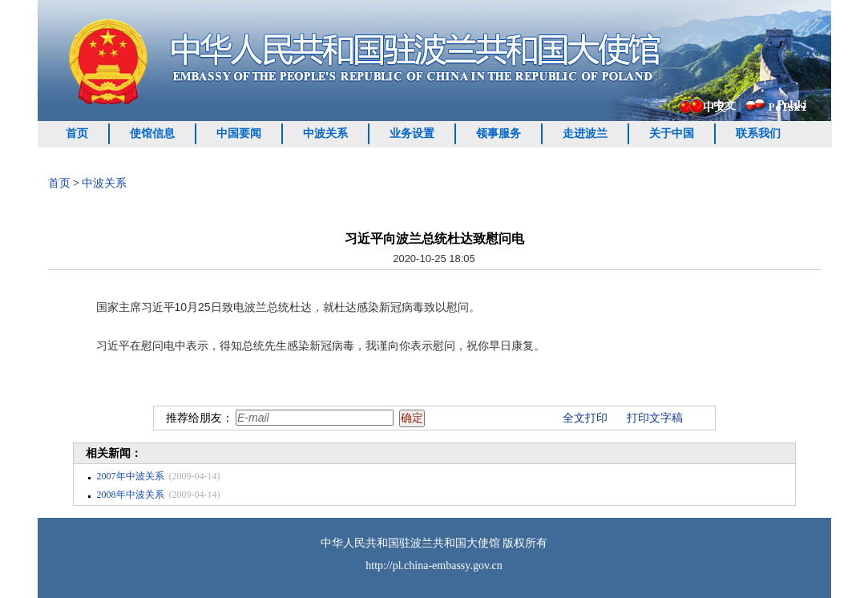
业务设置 (412, 133)
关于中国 (672, 133)
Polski (792, 105)
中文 (725, 105)
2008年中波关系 (131, 495)
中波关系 (325, 133)
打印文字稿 (655, 418)
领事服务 (499, 133)
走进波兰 (585, 133)
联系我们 (758, 133)
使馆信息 (152, 133)
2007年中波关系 (131, 476)
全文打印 (585, 418)
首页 (77, 133)
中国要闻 (239, 133)
